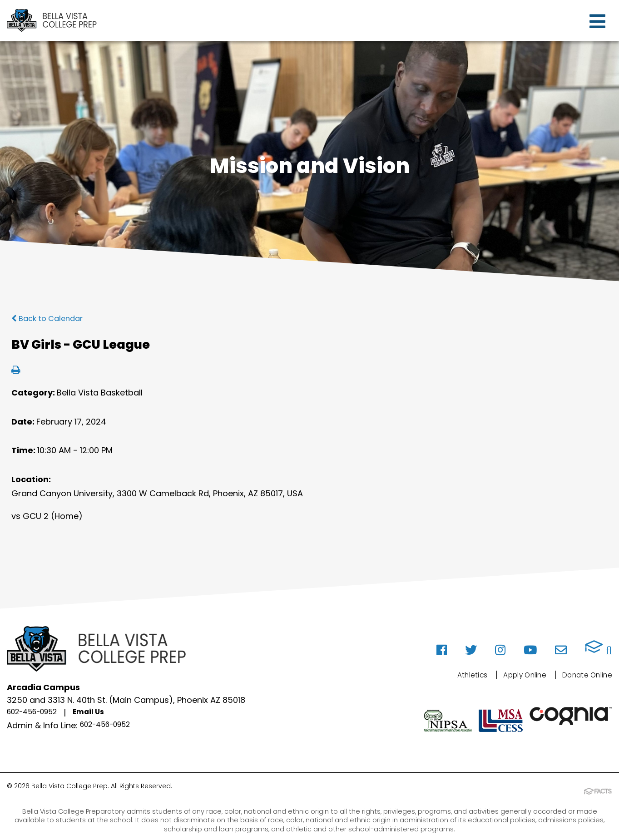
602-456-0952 (37, 713)
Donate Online (582, 674)
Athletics (451, 674)
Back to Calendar (51, 318)
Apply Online (511, 674)
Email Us (101, 713)
